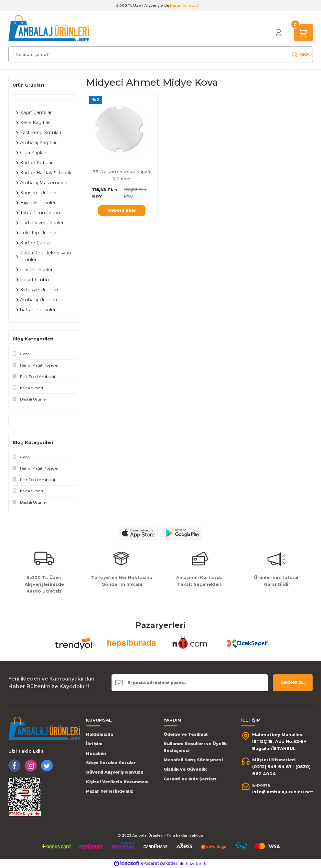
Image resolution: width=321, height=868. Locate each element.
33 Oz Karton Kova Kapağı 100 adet (122, 175)
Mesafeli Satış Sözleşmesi (193, 760)
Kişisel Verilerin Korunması (117, 782)
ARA (300, 54)
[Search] (161, 54)
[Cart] (304, 32)
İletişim (94, 744)
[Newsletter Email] (190, 683)
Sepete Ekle (122, 210)
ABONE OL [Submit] (293, 682)
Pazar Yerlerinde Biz (110, 791)
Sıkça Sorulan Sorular (111, 763)
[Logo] (49, 28)
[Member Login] (279, 33)
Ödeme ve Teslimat (186, 734)
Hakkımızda (99, 734)
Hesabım (96, 753)
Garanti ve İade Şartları (190, 779)
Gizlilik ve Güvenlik (185, 769)
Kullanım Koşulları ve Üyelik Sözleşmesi (195, 747)
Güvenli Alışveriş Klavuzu (115, 772)
